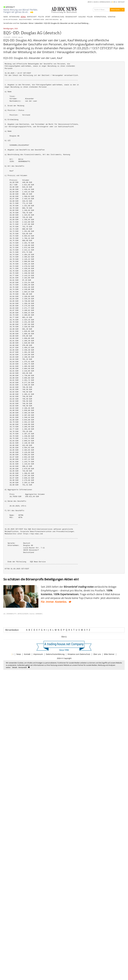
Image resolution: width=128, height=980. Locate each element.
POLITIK (41, 17)
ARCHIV (90, 2)
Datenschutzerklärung (55, 654)
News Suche (115, 10)
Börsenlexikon (12, 630)
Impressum (38, 654)
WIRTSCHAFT (32, 17)
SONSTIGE (112, 17)
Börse (31, 23)
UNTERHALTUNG (58, 17)
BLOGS (96, 2)
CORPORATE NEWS (38, 19)
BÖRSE (23, 17)
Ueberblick (39, 23)
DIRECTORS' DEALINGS (52, 19)
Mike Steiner (109, 654)
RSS (114, 2)
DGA (16, 29)
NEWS (6, 17)
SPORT (48, 17)
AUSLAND (82, 17)
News (19, 654)
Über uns (97, 654)
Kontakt (27, 654)
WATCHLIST (121, 2)
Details (15, 667)
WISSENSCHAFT (71, 17)
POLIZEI (90, 17)
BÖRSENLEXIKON (105, 2)
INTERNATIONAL (100, 17)
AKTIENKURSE (14, 17)
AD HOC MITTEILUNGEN (10, 19)
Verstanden (23, 667)
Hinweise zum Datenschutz (79, 654)
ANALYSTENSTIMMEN (25, 19)
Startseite (24, 23)
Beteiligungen (8, 29)
